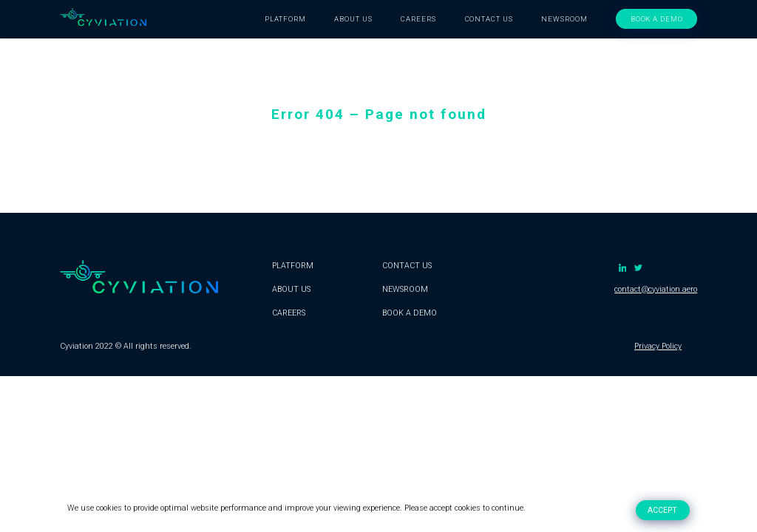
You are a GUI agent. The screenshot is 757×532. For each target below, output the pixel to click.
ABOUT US (353, 19)
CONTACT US (489, 19)
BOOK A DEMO (657, 19)
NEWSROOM (564, 19)
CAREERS (418, 19)
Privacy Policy (658, 346)
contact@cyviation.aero (656, 289)
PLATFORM (285, 19)
